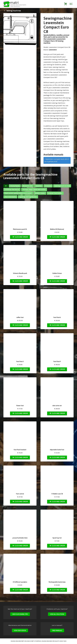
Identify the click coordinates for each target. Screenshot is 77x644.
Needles (39, 186)
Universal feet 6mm (12, 189)
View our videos (20, 630)
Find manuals (57, 630)
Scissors (48, 186)
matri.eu (39, 641)
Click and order (20, 237)
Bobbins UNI (27, 186)
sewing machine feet (62, 186)
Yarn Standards (10, 197)
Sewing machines (12, 11)
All (6, 186)
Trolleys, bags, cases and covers (34, 189)
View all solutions (57, 614)
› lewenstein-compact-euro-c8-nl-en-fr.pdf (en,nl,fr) (57, 160)
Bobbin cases (40, 193)
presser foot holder (55, 193)
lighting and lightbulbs (28, 197)
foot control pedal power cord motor (18, 193)
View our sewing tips (20, 614)
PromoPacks (15, 186)
